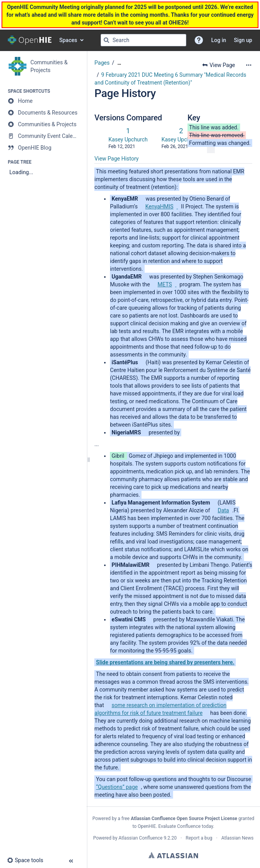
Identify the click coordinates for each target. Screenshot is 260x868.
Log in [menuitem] (219, 40)
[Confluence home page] (30, 40)
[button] (199, 40)
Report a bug (199, 838)
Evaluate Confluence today (186, 826)
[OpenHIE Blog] (43, 148)
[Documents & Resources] (43, 113)
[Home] (43, 101)
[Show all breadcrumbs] (119, 63)
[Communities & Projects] (43, 124)
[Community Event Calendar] (43, 136)
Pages (102, 63)
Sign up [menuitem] (243, 40)
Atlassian (173, 855)
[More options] (249, 65)
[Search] (106, 40)
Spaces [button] (68, 40)
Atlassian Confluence (141, 838)
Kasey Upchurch (128, 139)
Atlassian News (238, 838)
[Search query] (143, 40)
